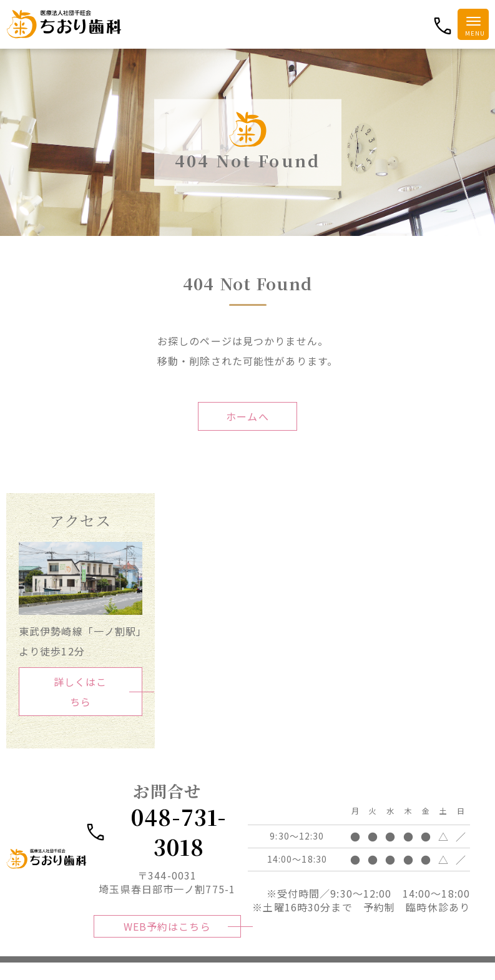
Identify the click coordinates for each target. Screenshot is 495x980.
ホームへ (247, 416)
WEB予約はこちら (167, 936)
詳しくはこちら (81, 692)
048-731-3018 (158, 834)
